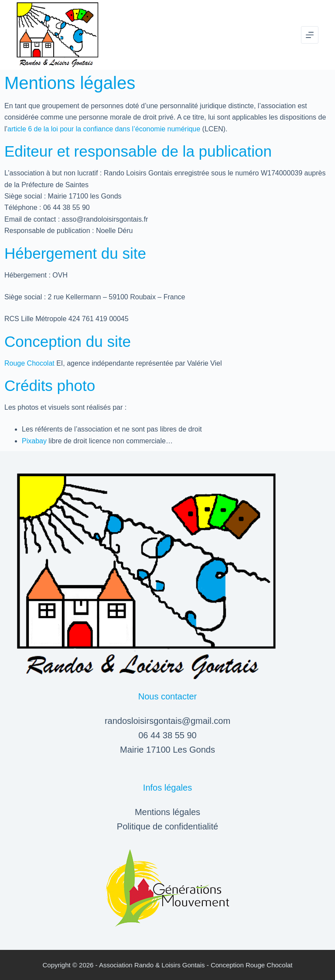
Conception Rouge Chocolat (252, 965)
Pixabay (34, 441)
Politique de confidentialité (167, 826)
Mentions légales (167, 812)
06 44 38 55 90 (167, 735)
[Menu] (310, 35)
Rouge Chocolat (29, 363)
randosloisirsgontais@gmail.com (167, 721)
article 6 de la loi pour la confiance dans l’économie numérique (104, 129)
